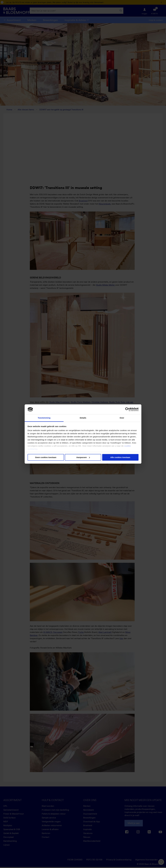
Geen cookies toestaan (46, 457)
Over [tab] (122, 418)
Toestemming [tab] (44, 418)
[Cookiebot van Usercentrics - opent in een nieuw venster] (127, 409)
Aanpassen (83, 457)
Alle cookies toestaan (120, 457)
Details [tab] (83, 418)
